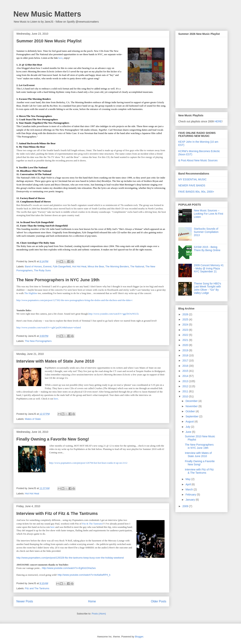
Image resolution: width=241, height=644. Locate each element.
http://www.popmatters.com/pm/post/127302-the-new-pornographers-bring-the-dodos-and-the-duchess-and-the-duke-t (74, 300)
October (191, 411)
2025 (186, 319)
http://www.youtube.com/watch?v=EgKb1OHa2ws (69, 568)
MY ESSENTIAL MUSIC (192, 179)
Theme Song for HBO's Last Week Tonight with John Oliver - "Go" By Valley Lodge (207, 288)
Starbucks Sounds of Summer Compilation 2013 (206, 232)
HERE (218, 121)
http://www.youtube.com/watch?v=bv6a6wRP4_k (84, 575)
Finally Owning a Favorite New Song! (53, 439)
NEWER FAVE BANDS (192, 185)
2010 (186, 396)
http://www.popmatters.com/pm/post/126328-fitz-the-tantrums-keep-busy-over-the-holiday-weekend (70, 558)
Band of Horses (34, 266)
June (189, 432)
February (191, 495)
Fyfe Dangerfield (62, 266)
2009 (186, 506)
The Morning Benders (117, 266)
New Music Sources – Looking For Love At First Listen (209, 214)
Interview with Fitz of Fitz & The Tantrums (57, 513)
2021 (186, 340)
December (192, 401)
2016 (186, 366)
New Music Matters (47, 14)
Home (92, 601)
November (192, 406)
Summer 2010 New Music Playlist (49, 41)
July (188, 427)
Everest (47, 266)
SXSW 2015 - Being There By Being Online (207, 249)
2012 (186, 386)
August (190, 421)
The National (137, 266)
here (60, 58)
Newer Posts (25, 601)
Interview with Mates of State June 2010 (55, 361)
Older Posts (159, 601)
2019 (186, 350)
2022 (186, 335)
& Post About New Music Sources (198, 160)
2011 (186, 391)
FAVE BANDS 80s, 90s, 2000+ (196, 192)
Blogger (139, 637)
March (190, 489)
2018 (186, 355)
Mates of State (33, 419)
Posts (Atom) (99, 614)
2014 (186, 376)
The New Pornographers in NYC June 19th (58, 280)
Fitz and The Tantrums (37, 588)
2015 (186, 371)
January (191, 500)
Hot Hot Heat (79, 266)
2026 (186, 314)
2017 (186, 360)
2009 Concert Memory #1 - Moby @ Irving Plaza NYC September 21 (209, 268)
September (192, 416)
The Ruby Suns (42, 270)
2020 (186, 345)
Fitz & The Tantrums (92, 524)
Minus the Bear (96, 266)
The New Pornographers (38, 341)
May (188, 479)
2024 (186, 325)
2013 (186, 381)
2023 (186, 330)
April (188, 484)
